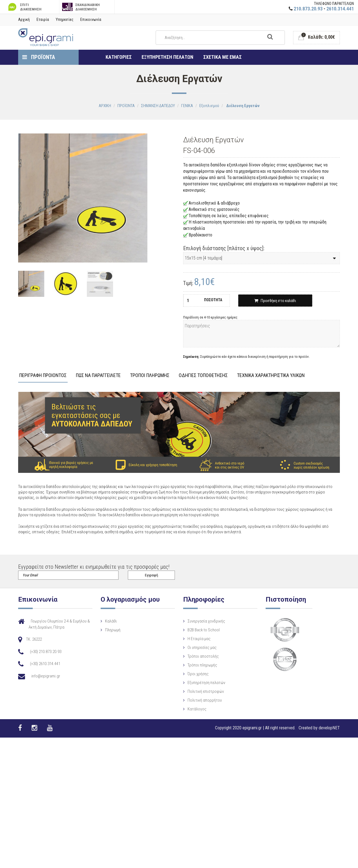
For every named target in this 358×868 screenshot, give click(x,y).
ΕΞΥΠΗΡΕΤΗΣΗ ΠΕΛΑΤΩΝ (167, 57)
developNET (329, 728)
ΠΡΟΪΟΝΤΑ (39, 57)
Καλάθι (121, 621)
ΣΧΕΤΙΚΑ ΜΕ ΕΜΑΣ (222, 57)
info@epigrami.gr (46, 676)
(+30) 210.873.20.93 (46, 652)
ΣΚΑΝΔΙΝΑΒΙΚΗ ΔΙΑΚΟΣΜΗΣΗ (81, 7)
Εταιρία (43, 19)
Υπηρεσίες (65, 19)
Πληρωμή (123, 630)
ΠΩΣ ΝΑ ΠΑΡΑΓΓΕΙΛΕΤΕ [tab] (98, 376)
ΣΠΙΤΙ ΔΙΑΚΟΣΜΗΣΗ (24, 7)
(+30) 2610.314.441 (45, 664)
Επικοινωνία (91, 19)
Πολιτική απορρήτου (180, 717)
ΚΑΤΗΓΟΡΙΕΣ (119, 57)
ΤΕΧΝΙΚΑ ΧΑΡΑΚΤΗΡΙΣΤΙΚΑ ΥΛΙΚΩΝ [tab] (271, 376)
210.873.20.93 (308, 9)
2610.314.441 (340, 9)
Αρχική (24, 19)
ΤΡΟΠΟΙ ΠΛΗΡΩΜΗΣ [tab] (150, 376)
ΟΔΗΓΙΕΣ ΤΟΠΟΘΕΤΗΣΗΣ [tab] (203, 376)
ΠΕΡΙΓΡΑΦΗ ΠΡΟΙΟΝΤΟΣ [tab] (43, 376)
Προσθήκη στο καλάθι (275, 301)
